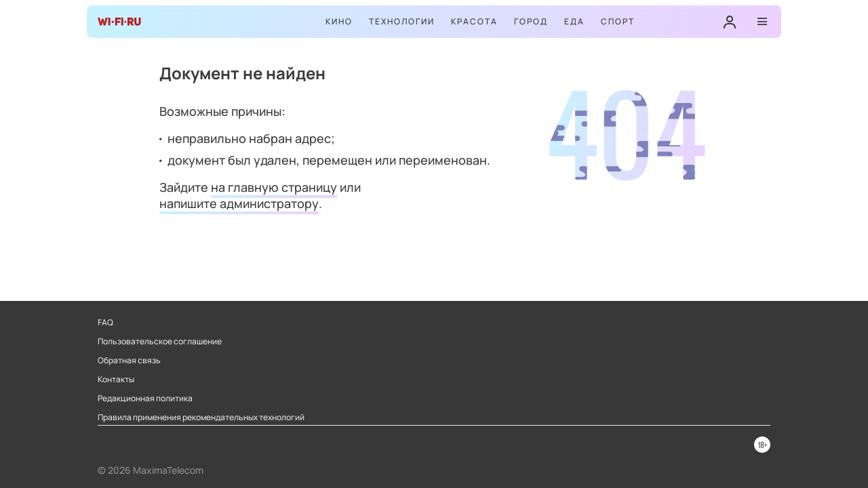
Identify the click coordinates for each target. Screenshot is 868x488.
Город (531, 21)
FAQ (105, 323)
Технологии (402, 21)
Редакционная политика (145, 399)
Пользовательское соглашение (160, 342)
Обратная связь (129, 361)
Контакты (116, 380)
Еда (574, 21)
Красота (474, 21)
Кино (339, 21)
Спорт (618, 21)
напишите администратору (239, 203)
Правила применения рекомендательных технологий (201, 418)
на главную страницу (274, 187)
